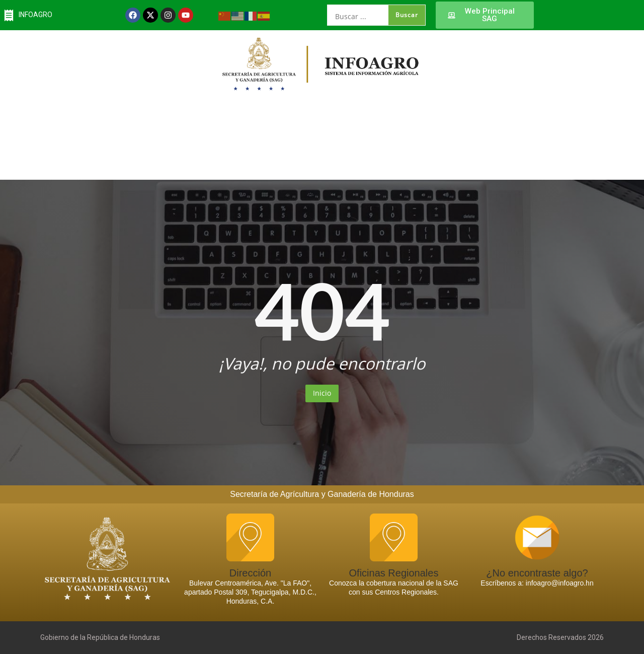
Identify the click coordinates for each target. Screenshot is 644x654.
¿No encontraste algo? (537, 573)
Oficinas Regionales (394, 573)
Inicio (322, 393)
